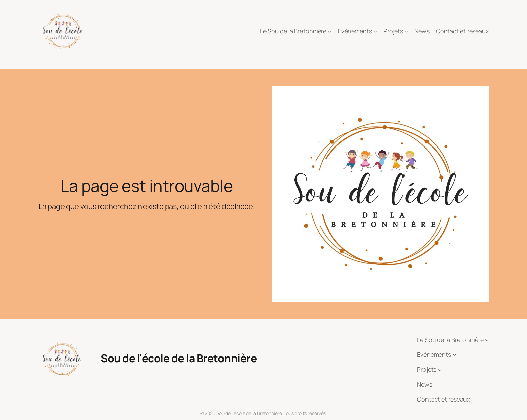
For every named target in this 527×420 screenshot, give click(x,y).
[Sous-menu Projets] (406, 31)
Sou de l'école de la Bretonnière (179, 358)
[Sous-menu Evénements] (375, 31)
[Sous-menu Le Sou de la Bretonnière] (330, 31)
